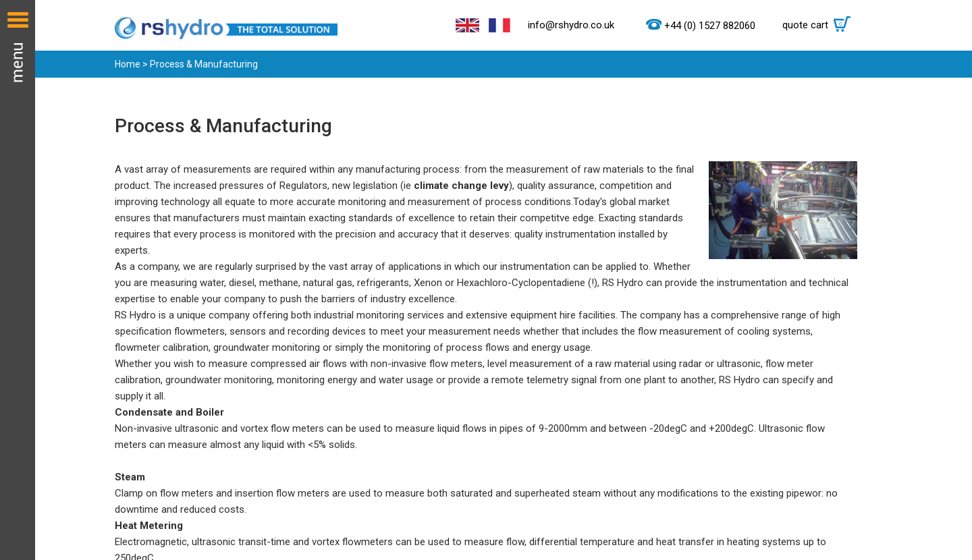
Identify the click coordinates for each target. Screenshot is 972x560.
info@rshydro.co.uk (571, 25)
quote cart (820, 25)
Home (128, 64)
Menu (18, 280)
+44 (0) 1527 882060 (710, 26)
